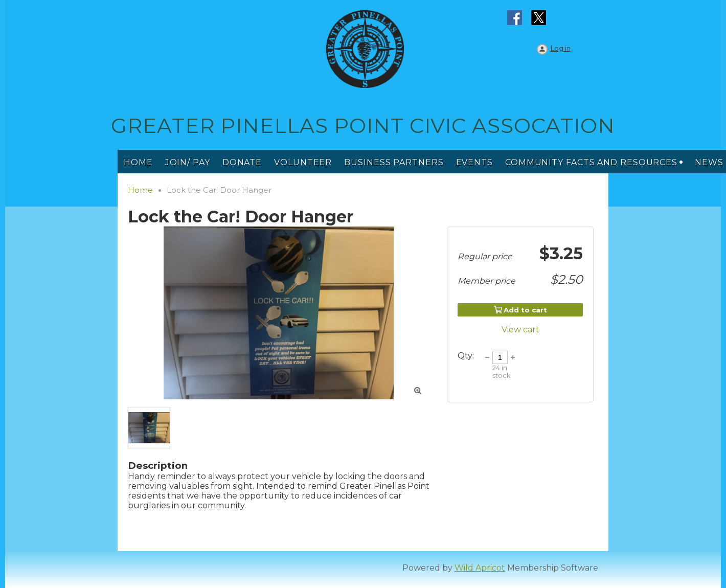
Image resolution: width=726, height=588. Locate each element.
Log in (561, 48)
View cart (520, 330)
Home (140, 190)
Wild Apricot (480, 568)
